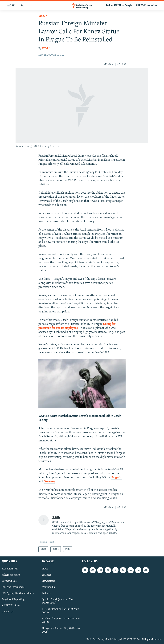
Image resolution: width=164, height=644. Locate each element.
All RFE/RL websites (146, 5)
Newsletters (49, 581)
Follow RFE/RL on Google (119, 5)
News (45, 569)
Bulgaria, (117, 478)
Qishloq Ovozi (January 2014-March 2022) (58, 601)
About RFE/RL (10, 569)
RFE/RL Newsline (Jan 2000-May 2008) (60, 611)
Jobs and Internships (13, 587)
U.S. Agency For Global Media (18, 593)
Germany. (50, 482)
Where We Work (11, 575)
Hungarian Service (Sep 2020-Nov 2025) (61, 630)
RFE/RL (46, 49)
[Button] (109, 64)
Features (47, 575)
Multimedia (48, 587)
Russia (43, 16)
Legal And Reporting (13, 599)
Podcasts (47, 593)
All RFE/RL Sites (11, 605)
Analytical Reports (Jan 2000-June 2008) (61, 620)
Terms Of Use (9, 581)
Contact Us (8, 612)
